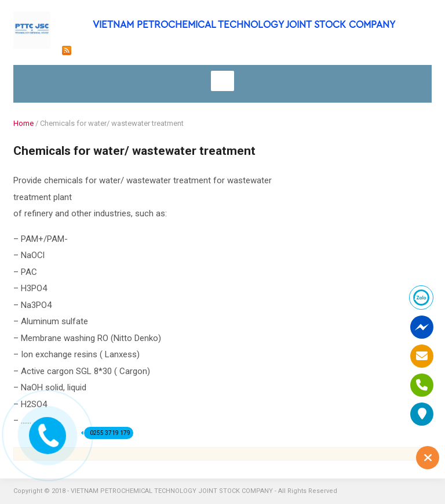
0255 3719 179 (107, 433)
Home (23, 123)
